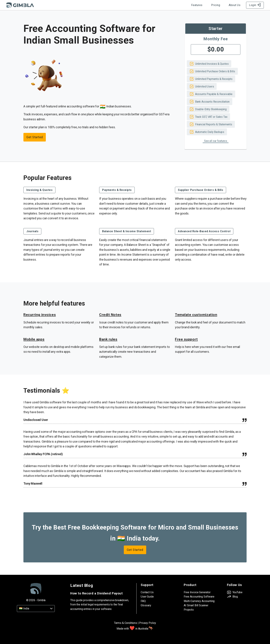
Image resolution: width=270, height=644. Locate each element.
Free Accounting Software (199, 597)
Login (255, 5)
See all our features (216, 141)
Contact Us (147, 592)
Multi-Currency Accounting (199, 601)
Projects (189, 610)
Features (197, 5)
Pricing (216, 5)
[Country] (36, 609)
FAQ (143, 601)
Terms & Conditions (126, 623)
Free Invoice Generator (197, 592)
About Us (235, 5)
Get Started (35, 137)
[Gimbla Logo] (20, 5)
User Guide (147, 597)
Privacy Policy (148, 623)
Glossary (146, 605)
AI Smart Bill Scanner (196, 605)
